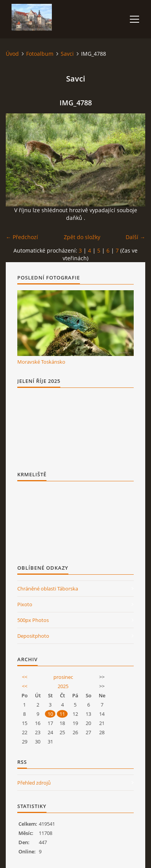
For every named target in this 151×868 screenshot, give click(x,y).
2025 (63, 686)
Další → (135, 237)
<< (25, 677)
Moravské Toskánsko (41, 362)
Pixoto (25, 604)
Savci (67, 54)
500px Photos (33, 620)
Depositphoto (33, 636)
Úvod (12, 54)
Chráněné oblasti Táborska (48, 589)
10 (50, 714)
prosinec (63, 677)
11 (62, 714)
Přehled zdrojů (34, 783)
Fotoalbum (40, 54)
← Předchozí (22, 237)
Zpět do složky (82, 237)
